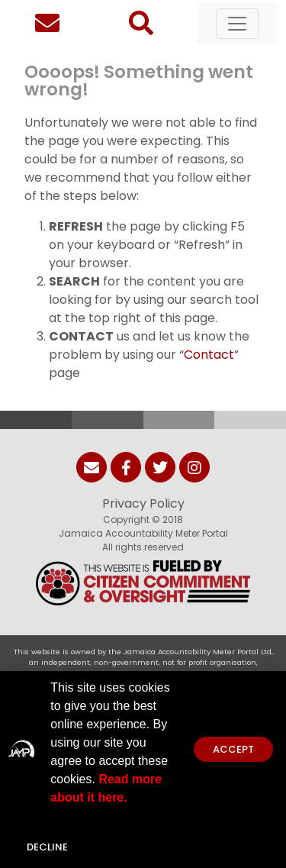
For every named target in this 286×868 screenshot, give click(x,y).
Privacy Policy (143, 503)
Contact (209, 355)
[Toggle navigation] (237, 24)
